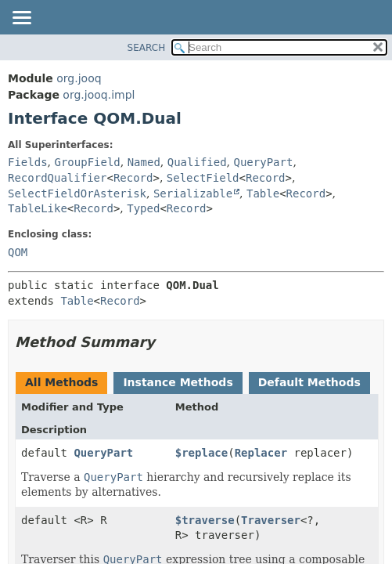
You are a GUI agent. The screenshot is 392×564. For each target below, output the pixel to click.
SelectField (203, 178)
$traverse (205, 520)
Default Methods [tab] (309, 382)
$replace (201, 453)
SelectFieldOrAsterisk (77, 193)
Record (133, 178)
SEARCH (147, 48)
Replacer (261, 453)
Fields (28, 162)
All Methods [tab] (61, 382)
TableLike (38, 208)
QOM (18, 252)
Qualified (197, 162)
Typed (143, 208)
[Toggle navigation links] (21, 19)
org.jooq (79, 78)
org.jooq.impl (99, 95)
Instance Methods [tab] (178, 382)
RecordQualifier (57, 178)
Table (263, 193)
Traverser (271, 520)
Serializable (193, 193)
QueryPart (264, 162)
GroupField (87, 162)
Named (144, 162)
